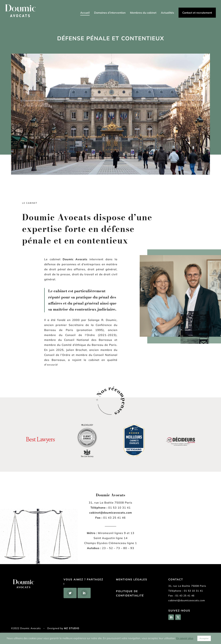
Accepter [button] (204, 638)
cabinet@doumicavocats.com (187, 600)
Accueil (85, 13)
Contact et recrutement (197, 13)
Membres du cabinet (143, 13)
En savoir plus (185, 638)
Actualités (167, 13)
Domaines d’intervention (110, 13)
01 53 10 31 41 (193, 591)
